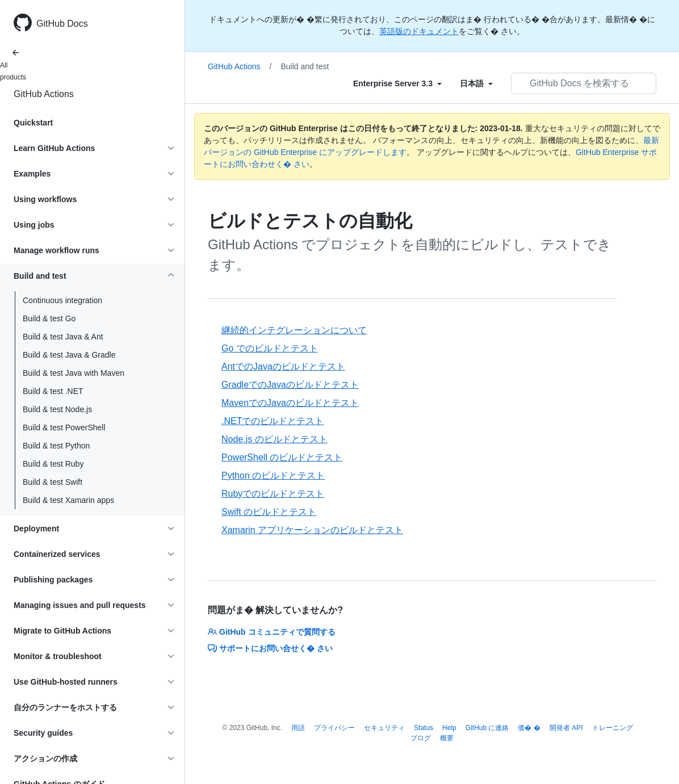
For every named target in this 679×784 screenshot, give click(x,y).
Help (449, 728)
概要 (447, 738)
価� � (529, 728)
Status (424, 728)
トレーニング (613, 728)
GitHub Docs (62, 24)
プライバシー (334, 728)
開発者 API (566, 728)
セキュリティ (384, 728)
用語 (298, 728)
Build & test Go (49, 318)
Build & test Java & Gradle (69, 355)
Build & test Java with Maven (74, 373)
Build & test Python (56, 446)
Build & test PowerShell (64, 427)
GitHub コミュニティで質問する (272, 632)
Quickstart (33, 123)
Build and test (305, 66)
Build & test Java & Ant (63, 337)
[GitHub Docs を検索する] (584, 83)
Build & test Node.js (57, 409)
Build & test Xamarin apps (68, 500)
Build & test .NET (53, 391)
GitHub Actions (44, 94)
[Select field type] (397, 83)
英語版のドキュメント (419, 31)
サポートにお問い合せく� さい (270, 648)
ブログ (421, 738)
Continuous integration (62, 300)
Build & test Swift (53, 482)
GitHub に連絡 (487, 728)
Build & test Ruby (53, 464)
